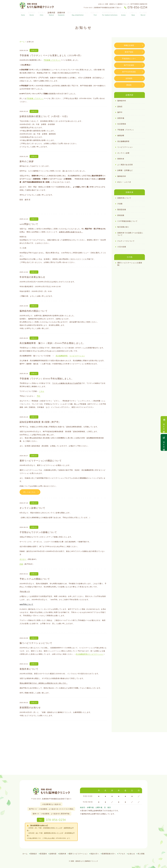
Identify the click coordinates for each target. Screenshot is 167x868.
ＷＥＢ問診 (164, 442)
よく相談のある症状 (125, 165)
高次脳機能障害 (62, 356)
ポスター (23, 559)
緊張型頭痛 (122, 210)
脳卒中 (120, 112)
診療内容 (51, 14)
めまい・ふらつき (124, 182)
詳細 (21, 564)
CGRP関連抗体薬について (127, 221)
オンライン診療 (123, 153)
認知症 (120, 107)
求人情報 (143, 14)
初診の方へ (95, 14)
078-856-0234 (51, 820)
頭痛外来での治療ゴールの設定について (130, 234)
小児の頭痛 (122, 247)
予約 (38, 396)
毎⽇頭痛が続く (123, 227)
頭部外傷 (121, 118)
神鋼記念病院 (129, 45)
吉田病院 (129, 78)
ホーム (23, 14)
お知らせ (133, 14)
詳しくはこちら (29, 492)
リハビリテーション (77, 356)
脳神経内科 (122, 176)
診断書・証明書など (125, 170)
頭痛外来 (61, 14)
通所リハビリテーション (78, 14)
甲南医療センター (129, 59)
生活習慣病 (122, 124)
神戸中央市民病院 (129, 72)
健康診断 (121, 135)
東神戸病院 (129, 52)
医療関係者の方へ (110, 14)
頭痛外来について (124, 198)
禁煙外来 (121, 159)
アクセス (123, 14)
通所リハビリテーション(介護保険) (130, 264)
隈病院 (129, 85)
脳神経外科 (122, 101)
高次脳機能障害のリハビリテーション (90, 654)
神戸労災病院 (129, 65)
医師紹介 (32, 14)
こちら (42, 391)
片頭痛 (120, 204)
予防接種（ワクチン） (52, 60)
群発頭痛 (121, 215)
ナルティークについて (126, 241)
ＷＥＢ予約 (164, 425)
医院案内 (42, 14)
